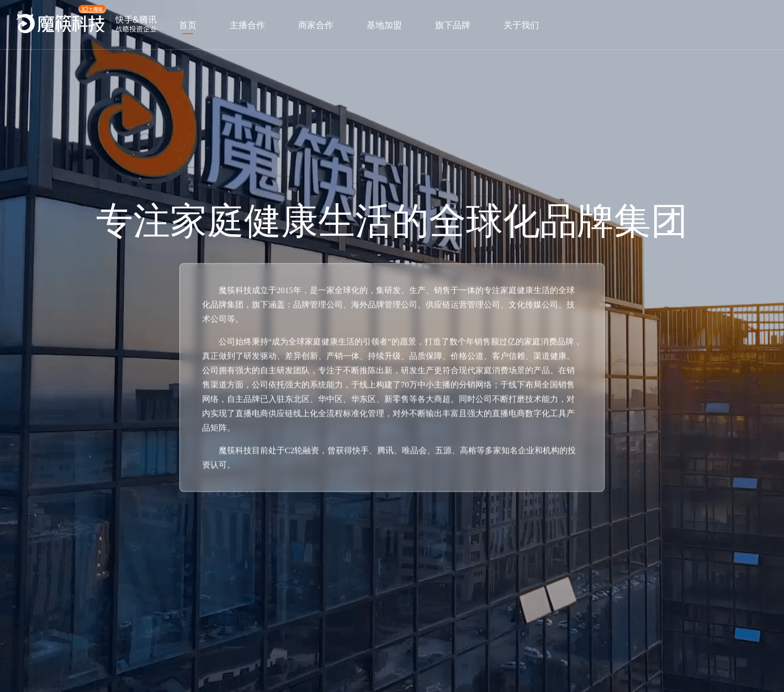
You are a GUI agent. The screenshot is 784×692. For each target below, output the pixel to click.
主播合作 (247, 25)
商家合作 (316, 25)
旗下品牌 (453, 25)
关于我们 (521, 25)
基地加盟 (384, 25)
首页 (188, 25)
